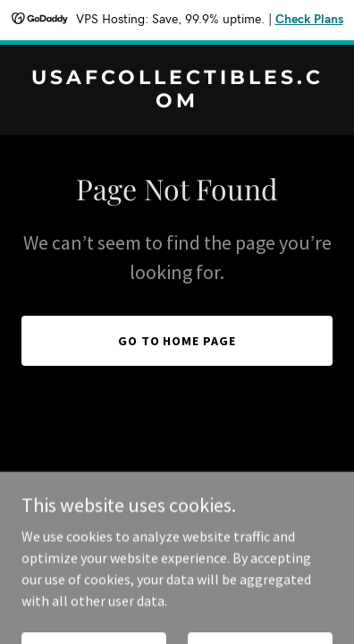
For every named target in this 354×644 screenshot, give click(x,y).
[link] (177, 102)
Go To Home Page (177, 341)
